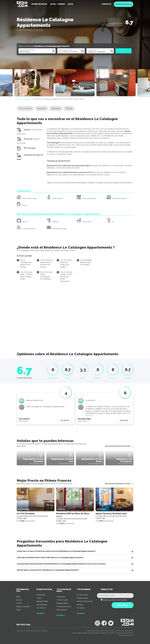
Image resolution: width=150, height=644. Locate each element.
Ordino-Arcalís (62, 600)
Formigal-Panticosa (64, 606)
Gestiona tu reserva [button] (124, 4)
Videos (19, 603)
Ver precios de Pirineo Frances (118, 446)
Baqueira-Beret (42, 601)
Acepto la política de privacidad (115, 600)
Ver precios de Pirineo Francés (118, 484)
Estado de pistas (39, 4)
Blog (71, 4)
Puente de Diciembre (85, 601)
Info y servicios (25, 108)
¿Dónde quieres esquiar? (27, 50)
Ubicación (42, 108)
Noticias (19, 600)
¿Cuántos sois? (92, 50)
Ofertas (69, 108)
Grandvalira (41, 595)
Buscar (124, 51)
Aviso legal (77, 633)
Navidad (80, 605)
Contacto (106, 4)
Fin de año (81, 608)
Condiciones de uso (126, 635)
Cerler (39, 598)
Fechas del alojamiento (66, 50)
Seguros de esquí (23, 606)
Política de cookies (107, 633)
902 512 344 (23, 624)
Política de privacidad (90, 633)
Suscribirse (123, 605)
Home (19, 99)
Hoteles (27, 99)
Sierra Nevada (42, 605)
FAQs (18, 610)
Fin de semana (82, 595)
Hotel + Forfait (58, 4)
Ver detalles (65, 420)
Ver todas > (41, 613)
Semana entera (82, 598)
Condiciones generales (124, 633)
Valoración (56, 108)
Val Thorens (41, 608)
